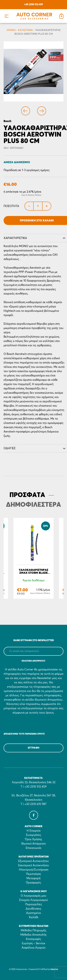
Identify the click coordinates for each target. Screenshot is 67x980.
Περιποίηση (33, 874)
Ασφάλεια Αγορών (34, 948)
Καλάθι (34, 917)
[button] (7, 16)
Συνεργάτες (33, 835)
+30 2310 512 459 (33, 4)
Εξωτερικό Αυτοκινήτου (33, 861)
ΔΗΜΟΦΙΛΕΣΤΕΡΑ (33, 505)
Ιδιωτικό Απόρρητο (33, 844)
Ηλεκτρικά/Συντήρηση (34, 870)
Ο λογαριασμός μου (33, 896)
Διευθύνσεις (33, 909)
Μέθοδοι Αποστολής (33, 935)
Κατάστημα (25, 30)
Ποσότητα (11, 206)
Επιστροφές (33, 939)
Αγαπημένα (33, 913)
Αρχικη (11, 30)
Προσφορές (33, 883)
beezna (54, 969)
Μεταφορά (33, 878)
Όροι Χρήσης (34, 839)
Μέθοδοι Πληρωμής (33, 930)
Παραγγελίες (34, 904)
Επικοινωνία (33, 848)
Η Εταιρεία (34, 831)
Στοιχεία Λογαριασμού (33, 900)
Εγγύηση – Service (33, 943)
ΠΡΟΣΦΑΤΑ (27, 495)
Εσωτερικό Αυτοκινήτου (34, 865)
